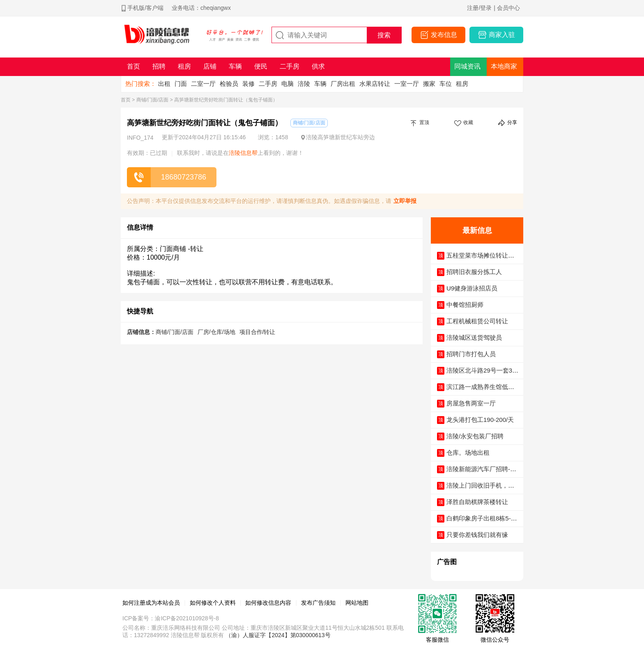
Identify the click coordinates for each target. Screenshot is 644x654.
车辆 (320, 84)
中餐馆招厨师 (465, 305)
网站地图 (357, 603)
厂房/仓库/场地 (216, 332)
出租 (164, 84)
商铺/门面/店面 (153, 100)
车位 (446, 84)
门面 (181, 84)
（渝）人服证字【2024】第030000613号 (278, 635)
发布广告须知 (318, 603)
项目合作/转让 (258, 332)
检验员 (229, 84)
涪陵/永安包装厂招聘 (475, 436)
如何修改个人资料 (213, 603)
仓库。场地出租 (468, 453)
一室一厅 (407, 84)
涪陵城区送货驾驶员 (474, 337)
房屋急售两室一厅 (471, 403)
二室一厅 (203, 84)
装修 (248, 84)
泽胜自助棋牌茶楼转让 (477, 502)
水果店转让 (375, 84)
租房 (462, 84)
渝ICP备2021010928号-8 (187, 618)
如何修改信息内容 (268, 603)
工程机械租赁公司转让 (477, 321)
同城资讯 (467, 66)
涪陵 (304, 84)
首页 (126, 100)
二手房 (268, 84)
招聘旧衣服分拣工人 (474, 272)
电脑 (287, 84)
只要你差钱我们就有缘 (477, 535)
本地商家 (504, 66)
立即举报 (405, 201)
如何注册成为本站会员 (151, 603)
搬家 (429, 84)
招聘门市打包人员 (471, 354)
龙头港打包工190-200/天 (480, 420)
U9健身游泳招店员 (472, 288)
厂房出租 (343, 84)
